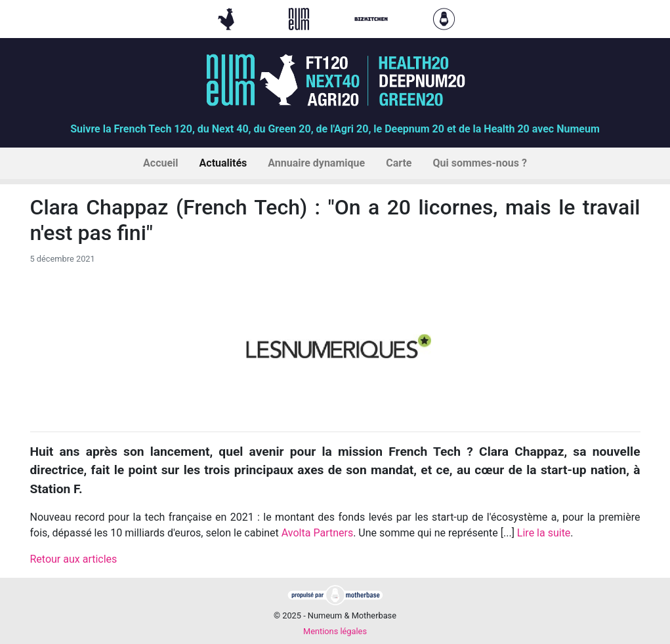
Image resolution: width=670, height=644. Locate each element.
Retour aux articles (74, 559)
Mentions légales (335, 631)
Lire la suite (544, 533)
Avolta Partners (317, 533)
